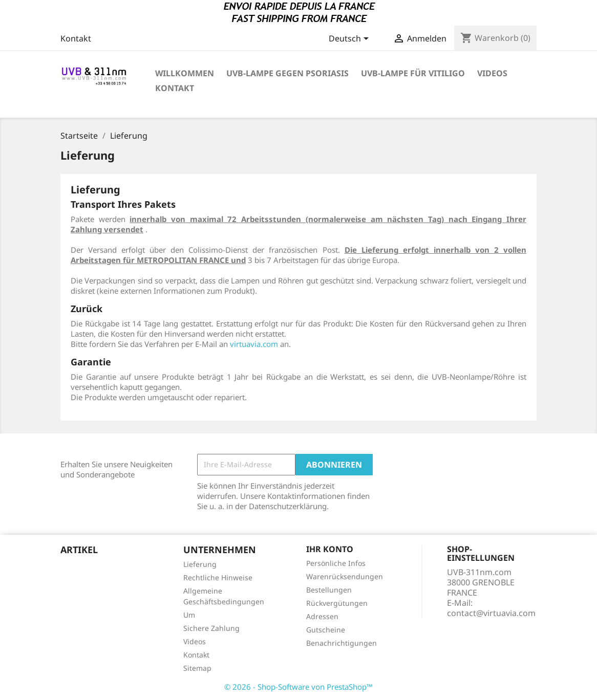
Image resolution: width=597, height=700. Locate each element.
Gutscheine (326, 630)
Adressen (322, 616)
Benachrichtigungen (342, 643)
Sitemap (197, 668)
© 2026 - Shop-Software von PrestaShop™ (298, 687)
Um (189, 615)
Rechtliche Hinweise (218, 577)
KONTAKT (175, 88)
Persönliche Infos (336, 563)
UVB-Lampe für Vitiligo (413, 73)
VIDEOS (492, 73)
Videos (195, 641)
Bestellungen (329, 590)
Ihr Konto (330, 549)
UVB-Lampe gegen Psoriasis (287, 73)
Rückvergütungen (337, 603)
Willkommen (185, 73)
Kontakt (76, 38)
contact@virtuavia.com (491, 613)
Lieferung (200, 564)
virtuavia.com (254, 344)
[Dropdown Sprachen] (350, 39)
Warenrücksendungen (345, 576)
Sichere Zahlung (211, 628)
